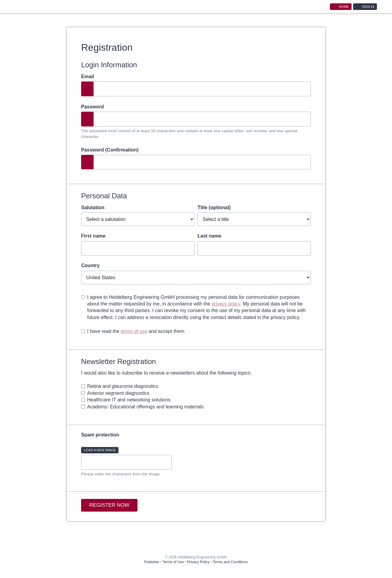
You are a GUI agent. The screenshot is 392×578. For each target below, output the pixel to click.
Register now (109, 505)
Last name (209, 236)
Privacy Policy (198, 562)
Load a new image (100, 450)
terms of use (134, 331)
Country (90, 265)
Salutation (93, 208)
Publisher (152, 562)
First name (93, 236)
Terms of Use (173, 562)
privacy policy (226, 304)
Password (93, 107)
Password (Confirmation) (110, 150)
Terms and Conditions (230, 562)
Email (88, 77)
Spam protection (100, 435)
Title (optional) (214, 208)
